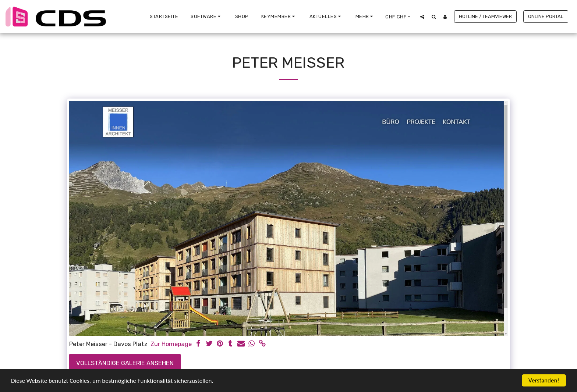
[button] (207, 17)
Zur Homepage (171, 344)
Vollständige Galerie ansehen (125, 363)
